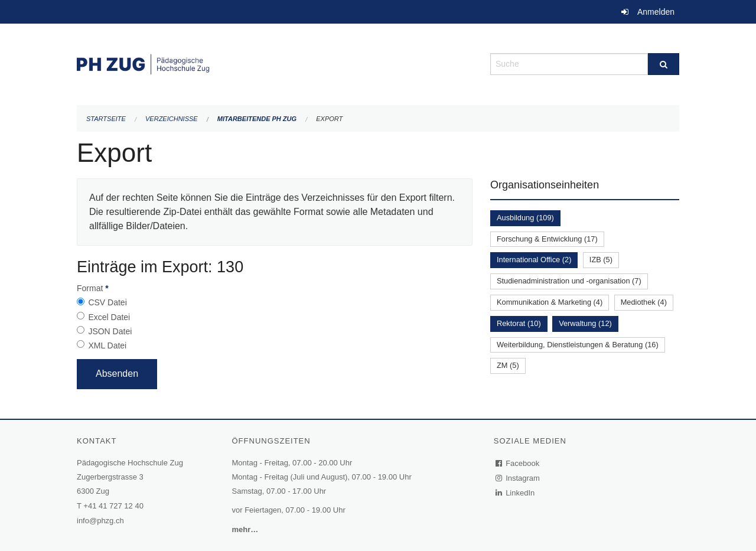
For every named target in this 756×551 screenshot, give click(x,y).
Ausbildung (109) (525, 218)
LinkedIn (516, 493)
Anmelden (656, 12)
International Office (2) (534, 260)
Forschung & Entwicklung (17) (547, 239)
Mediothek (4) (644, 302)
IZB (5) (601, 260)
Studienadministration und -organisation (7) (569, 281)
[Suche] (664, 64)
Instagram (518, 478)
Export (329, 119)
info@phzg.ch (100, 521)
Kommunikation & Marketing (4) (550, 302)
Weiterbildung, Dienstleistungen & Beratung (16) (578, 345)
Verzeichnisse (172, 119)
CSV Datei (107, 302)
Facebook (518, 463)
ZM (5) (508, 365)
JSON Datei (110, 331)
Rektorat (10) (519, 323)
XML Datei (107, 345)
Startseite (106, 119)
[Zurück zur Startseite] (275, 63)
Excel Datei (109, 317)
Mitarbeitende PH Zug (257, 119)
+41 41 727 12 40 (113, 506)
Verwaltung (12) (585, 323)
